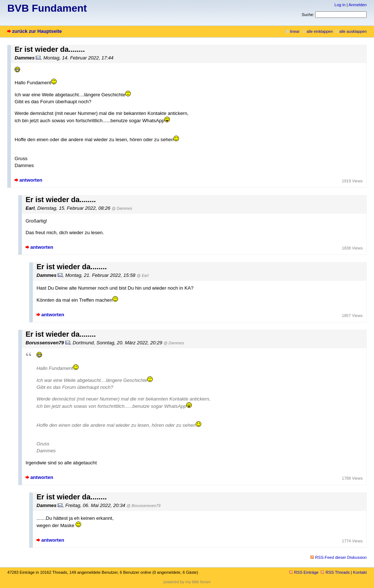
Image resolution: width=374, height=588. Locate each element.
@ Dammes (122, 208)
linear (293, 31)
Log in (340, 5)
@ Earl (143, 275)
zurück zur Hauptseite (37, 31)
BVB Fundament (47, 8)
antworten (31, 180)
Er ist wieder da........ (50, 49)
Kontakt (360, 572)
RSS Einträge (304, 572)
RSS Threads (335, 572)
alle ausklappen (351, 31)
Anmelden (358, 5)
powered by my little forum (187, 582)
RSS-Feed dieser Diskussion (341, 557)
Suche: (308, 15)
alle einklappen (318, 31)
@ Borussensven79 (143, 506)
